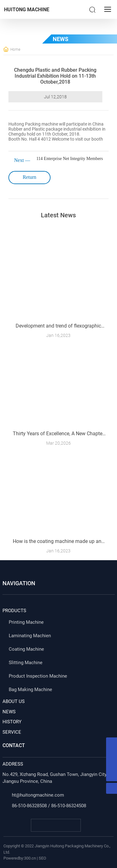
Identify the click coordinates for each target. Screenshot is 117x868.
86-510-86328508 (29, 806)
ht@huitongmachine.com (38, 795)
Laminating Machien (30, 636)
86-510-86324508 (69, 806)
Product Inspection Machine (38, 676)
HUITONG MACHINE (27, 10)
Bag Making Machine (30, 690)
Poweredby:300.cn (20, 858)
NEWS (9, 712)
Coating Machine (26, 649)
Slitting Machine (26, 663)
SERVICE (12, 732)
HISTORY (12, 722)
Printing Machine (26, 622)
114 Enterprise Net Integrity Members (69, 159)
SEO (42, 858)
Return (30, 177)
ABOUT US (14, 701)
